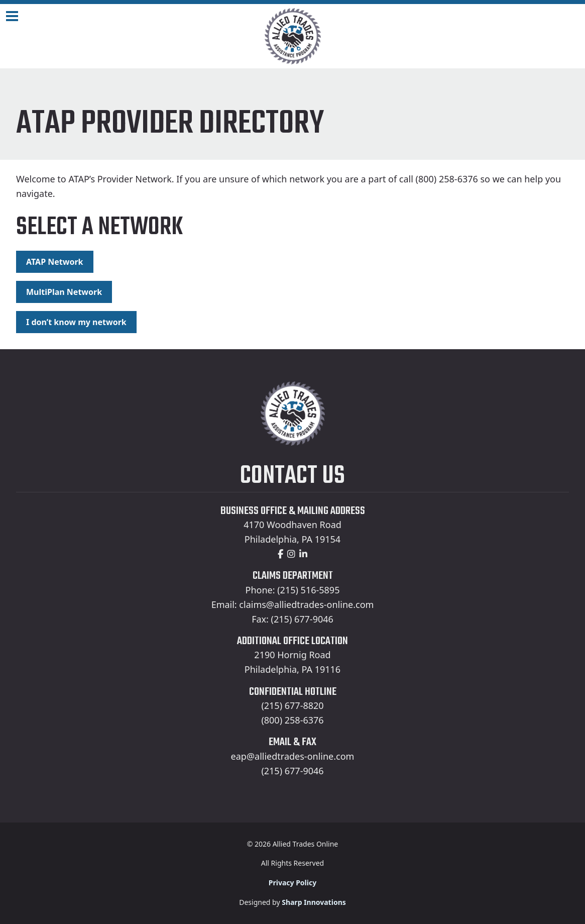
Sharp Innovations (314, 902)
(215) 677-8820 (292, 705)
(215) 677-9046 (292, 771)
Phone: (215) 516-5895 (293, 590)
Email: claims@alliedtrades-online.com (293, 604)
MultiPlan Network (64, 292)
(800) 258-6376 (292, 720)
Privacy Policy (292, 883)
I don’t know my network (76, 322)
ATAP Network (55, 262)
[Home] (292, 36)
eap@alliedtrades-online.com (293, 756)
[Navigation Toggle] (12, 16)
